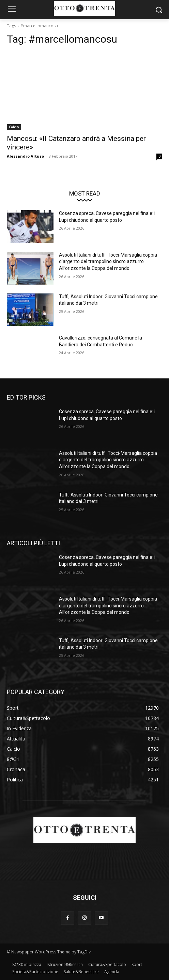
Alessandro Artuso (25, 156)
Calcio (14, 127)
